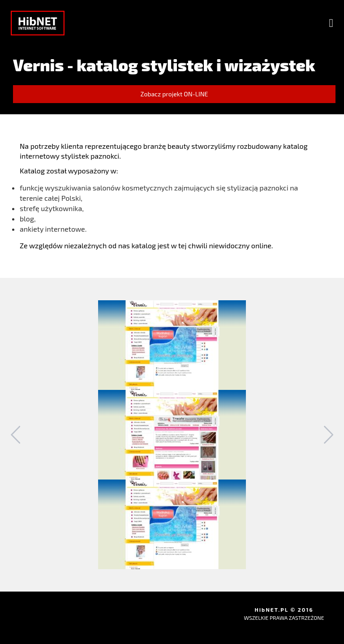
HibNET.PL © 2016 (284, 609)
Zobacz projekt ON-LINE (174, 94)
